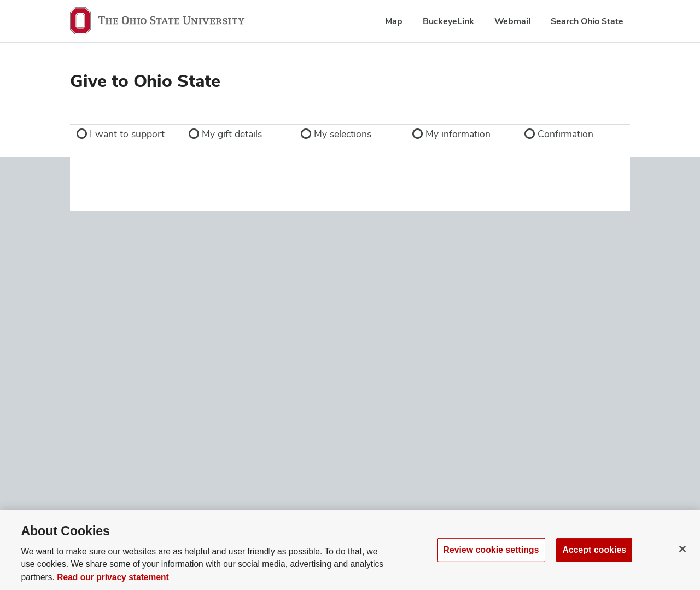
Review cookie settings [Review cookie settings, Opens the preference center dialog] (491, 549)
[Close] (682, 548)
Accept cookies (594, 549)
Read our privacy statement (113, 577)
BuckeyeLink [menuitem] (448, 21)
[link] (126, 134)
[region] (350, 550)
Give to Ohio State (145, 81)
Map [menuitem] (394, 21)
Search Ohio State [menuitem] (587, 21)
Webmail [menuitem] (512, 21)
